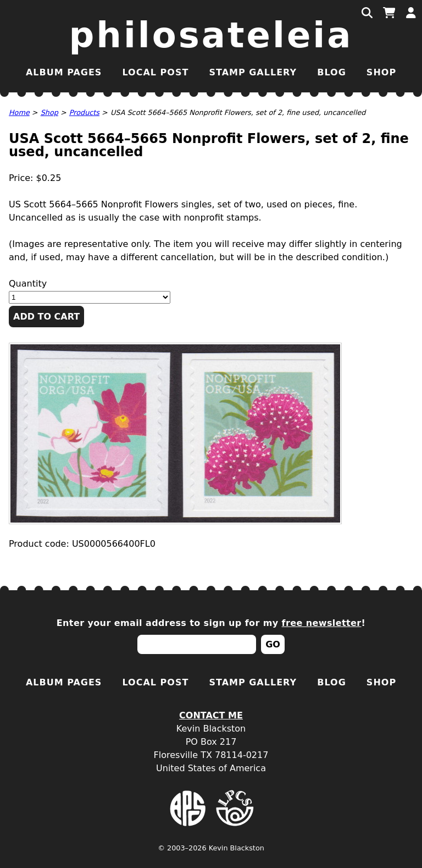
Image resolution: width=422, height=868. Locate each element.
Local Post (155, 72)
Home (19, 112)
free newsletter (322, 623)
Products (84, 112)
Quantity (28, 284)
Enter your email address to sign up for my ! (211, 623)
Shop (381, 72)
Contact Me (211, 715)
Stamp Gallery (253, 72)
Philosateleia (211, 35)
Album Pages (64, 72)
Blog (332, 72)
